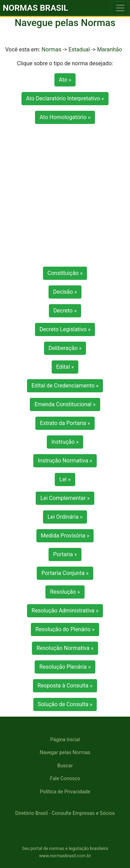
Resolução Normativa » (65, 648)
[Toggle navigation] (120, 8)
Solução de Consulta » (65, 704)
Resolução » (65, 592)
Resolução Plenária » (65, 667)
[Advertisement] (65, 198)
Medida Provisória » (65, 536)
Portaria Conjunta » (65, 573)
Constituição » (65, 273)
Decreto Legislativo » (65, 329)
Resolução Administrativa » (65, 611)
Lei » (65, 479)
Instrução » (65, 442)
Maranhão (110, 49)
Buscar (65, 766)
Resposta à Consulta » (65, 686)
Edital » (65, 367)
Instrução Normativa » (65, 461)
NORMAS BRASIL (36, 8)
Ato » (65, 80)
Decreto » (65, 311)
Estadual (79, 49)
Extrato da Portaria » (65, 423)
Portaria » (65, 554)
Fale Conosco (65, 779)
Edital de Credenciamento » (65, 386)
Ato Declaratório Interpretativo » (65, 98)
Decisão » (65, 292)
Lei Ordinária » (65, 517)
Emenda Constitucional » (65, 404)
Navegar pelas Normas (65, 753)
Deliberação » (65, 348)
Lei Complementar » (65, 498)
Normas (51, 49)
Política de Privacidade (65, 792)
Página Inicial (65, 740)
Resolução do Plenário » (65, 629)
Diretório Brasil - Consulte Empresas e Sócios (65, 813)
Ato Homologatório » (65, 117)
